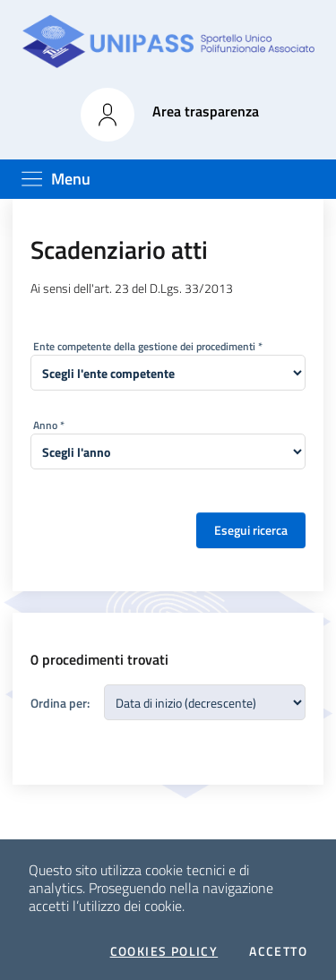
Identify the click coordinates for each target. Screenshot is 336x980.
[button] (108, 115)
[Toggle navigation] (55, 179)
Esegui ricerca (251, 530)
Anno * (49, 425)
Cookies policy (164, 951)
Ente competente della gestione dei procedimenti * (148, 346)
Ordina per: (60, 703)
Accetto (278, 951)
